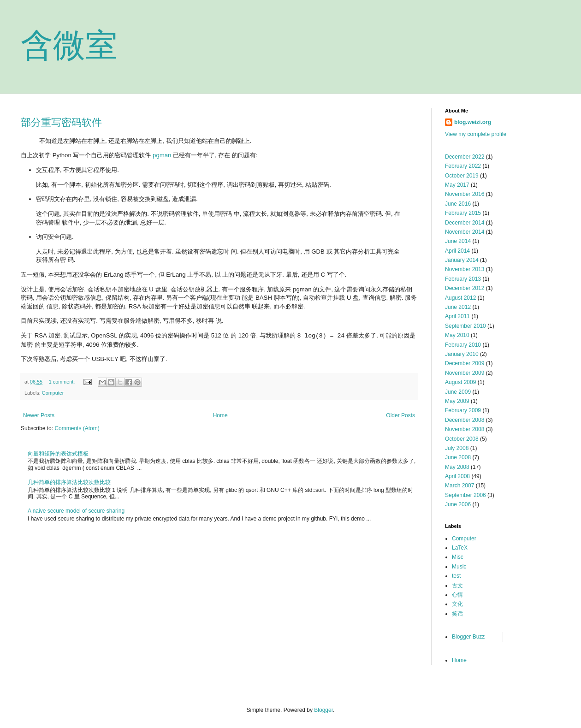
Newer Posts (39, 415)
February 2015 (463, 213)
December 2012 (465, 288)
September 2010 (465, 326)
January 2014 (462, 260)
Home (220, 415)
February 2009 (463, 410)
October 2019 (462, 176)
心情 (457, 595)
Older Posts (400, 415)
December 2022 (465, 157)
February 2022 (463, 166)
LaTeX (460, 548)
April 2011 (457, 316)
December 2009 (465, 363)
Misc (458, 557)
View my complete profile (476, 134)
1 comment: (62, 382)
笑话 (457, 614)
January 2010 (462, 354)
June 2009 (458, 392)
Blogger (323, 710)
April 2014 (457, 251)
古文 (457, 586)
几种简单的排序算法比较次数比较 (69, 482)
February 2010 (463, 345)
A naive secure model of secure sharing (76, 511)
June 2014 (458, 241)
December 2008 (465, 420)
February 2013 (463, 279)
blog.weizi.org (473, 122)
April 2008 (457, 476)
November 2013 (465, 269)
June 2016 (458, 204)
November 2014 (465, 232)
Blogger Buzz (468, 637)
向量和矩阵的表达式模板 (58, 454)
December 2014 (465, 223)
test (456, 576)
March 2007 (459, 485)
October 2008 (462, 439)
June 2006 (458, 504)
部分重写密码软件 (61, 122)
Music (459, 567)
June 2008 (458, 457)
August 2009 (460, 382)
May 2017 (457, 185)
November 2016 (465, 194)
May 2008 (457, 467)
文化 (457, 604)
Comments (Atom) (77, 428)
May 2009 (457, 401)
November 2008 (465, 429)
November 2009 (465, 373)
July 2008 (457, 448)
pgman (162, 155)
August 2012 (460, 298)
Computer (53, 393)
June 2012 (458, 307)
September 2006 (465, 495)
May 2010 (457, 335)
